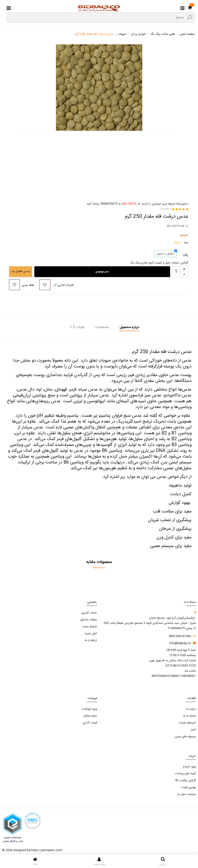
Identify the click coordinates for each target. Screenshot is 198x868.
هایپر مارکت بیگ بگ (163, 34)
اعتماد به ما (190, 716)
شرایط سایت (90, 627)
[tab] (129, 328)
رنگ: (185, 255)
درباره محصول (129, 327)
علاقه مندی (28, 285)
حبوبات (122, 34)
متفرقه (178, 243)
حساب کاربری (89, 613)
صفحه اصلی (187, 34)
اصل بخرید (91, 633)
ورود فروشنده (89, 709)
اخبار (193, 730)
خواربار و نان (138, 34)
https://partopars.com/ (47, 850)
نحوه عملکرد (90, 716)
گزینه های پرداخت (185, 774)
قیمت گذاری (90, 723)
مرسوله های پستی (185, 737)
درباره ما (191, 709)
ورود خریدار (189, 767)
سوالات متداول (89, 620)
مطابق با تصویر (165, 254)
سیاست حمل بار (187, 794)
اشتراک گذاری (63, 285)
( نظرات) (166, 209)
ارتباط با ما (91, 640)
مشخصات (102, 327)
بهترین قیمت (188, 787)
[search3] (190, 17)
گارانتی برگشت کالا (185, 780)
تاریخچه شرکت (187, 723)
